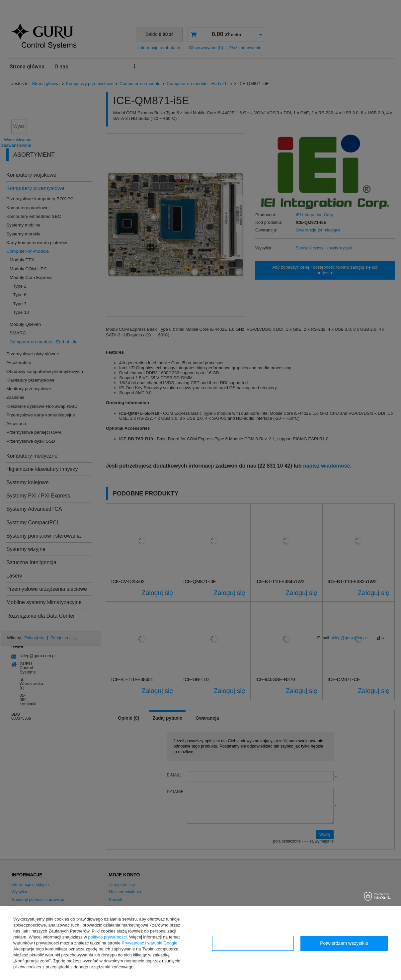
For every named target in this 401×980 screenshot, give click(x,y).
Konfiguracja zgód (253, 943)
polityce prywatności (107, 937)
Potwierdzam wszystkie (344, 943)
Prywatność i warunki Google (150, 943)
